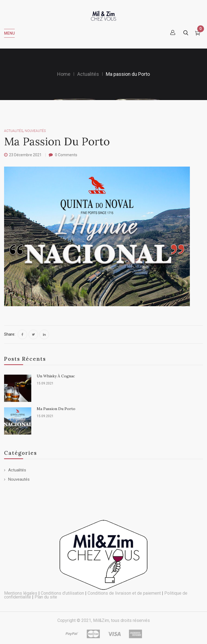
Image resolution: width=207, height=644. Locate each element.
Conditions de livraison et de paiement (124, 593)
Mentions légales (21, 593)
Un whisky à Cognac (56, 376)
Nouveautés (19, 479)
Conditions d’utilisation (62, 593)
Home (64, 74)
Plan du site (46, 597)
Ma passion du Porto (56, 409)
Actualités (88, 74)
